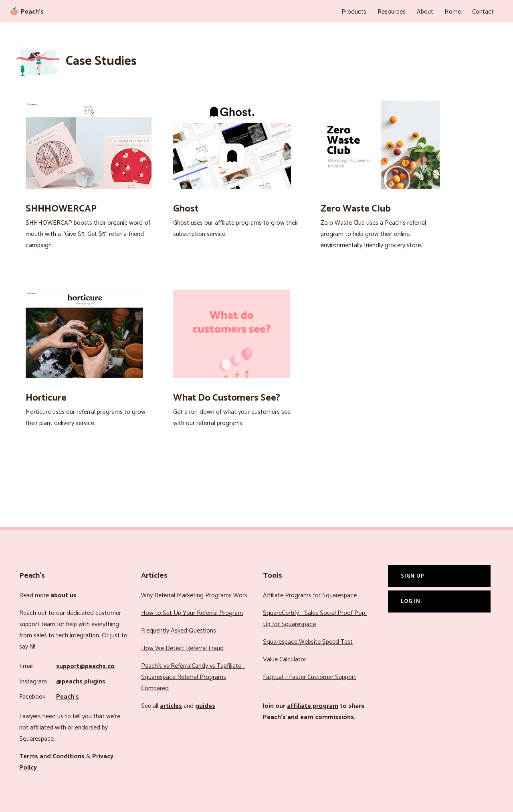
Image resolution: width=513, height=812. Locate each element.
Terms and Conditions (52, 757)
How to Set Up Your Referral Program (192, 613)
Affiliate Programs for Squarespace (310, 595)
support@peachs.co (85, 666)
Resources (392, 12)
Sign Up (413, 576)
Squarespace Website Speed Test (308, 642)
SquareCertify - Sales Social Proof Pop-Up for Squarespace (315, 619)
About (425, 12)
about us (64, 595)
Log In (411, 601)
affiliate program (313, 706)
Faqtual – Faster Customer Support (310, 677)
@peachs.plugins (81, 682)
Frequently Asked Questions (179, 631)
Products (354, 12)
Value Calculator (285, 660)
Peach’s (68, 697)
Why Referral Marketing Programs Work (194, 595)
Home (453, 12)
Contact (483, 12)
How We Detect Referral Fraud (182, 648)
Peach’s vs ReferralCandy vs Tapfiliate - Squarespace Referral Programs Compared (193, 677)
